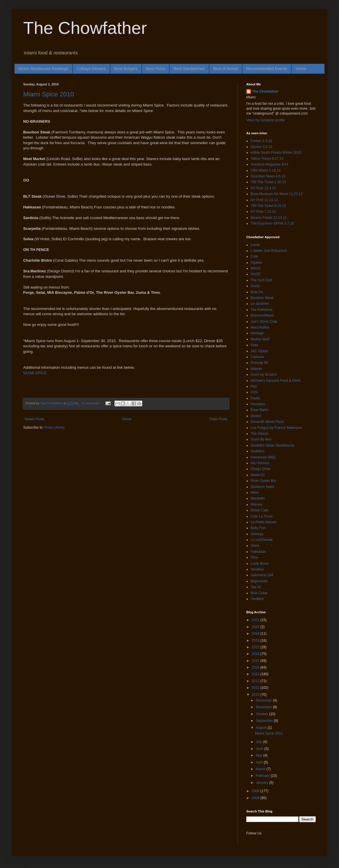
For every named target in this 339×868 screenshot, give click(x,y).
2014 (256, 667)
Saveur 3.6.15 (261, 147)
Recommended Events (267, 69)
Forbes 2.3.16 (261, 141)
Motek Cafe (259, 510)
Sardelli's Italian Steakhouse (272, 445)
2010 (256, 695)
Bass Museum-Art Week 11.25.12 (277, 194)
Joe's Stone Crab (264, 322)
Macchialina (260, 327)
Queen (256, 416)
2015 (256, 661)
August (262, 728)
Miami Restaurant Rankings (43, 69)
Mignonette (259, 581)
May (260, 755)
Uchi (254, 392)
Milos (255, 493)
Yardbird (257, 599)
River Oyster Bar (264, 481)
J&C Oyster (259, 351)
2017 (256, 647)
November (264, 707)
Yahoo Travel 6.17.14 (267, 159)
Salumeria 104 (262, 575)
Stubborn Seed (262, 487)
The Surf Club (261, 280)
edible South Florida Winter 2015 (276, 153)
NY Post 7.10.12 (263, 212)
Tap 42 (256, 587)
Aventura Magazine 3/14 (269, 164)
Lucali (255, 245)
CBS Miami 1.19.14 (266, 170)
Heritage (257, 333)
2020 (256, 627)
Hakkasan (258, 552)
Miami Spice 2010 (49, 94)
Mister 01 (258, 475)
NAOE (256, 274)
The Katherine (261, 310)
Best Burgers (126, 69)
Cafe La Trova (261, 516)
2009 (256, 791)
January (263, 783)
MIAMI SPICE (35, 373)
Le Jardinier (260, 304)
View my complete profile (266, 120)
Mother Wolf (260, 339)
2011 (256, 688)
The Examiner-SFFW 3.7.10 (272, 223)
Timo (254, 557)
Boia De (257, 292)
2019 (256, 634)
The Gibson (260, 434)
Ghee (255, 546)
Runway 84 (259, 363)
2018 (256, 641)
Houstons (258, 404)
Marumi (256, 504)
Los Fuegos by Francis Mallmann (276, 428)
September (265, 721)
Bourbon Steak (262, 298)
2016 (256, 654)
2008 (256, 798)
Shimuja (257, 534)
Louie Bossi (260, 564)
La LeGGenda (261, 540)
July (259, 742)
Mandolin (258, 498)
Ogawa (256, 263)
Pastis (255, 398)
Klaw (254, 345)
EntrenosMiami (262, 315)
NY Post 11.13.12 (264, 200)
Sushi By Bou (261, 439)
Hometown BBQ (263, 457)
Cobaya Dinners (91, 69)
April (260, 762)
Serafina (257, 569)
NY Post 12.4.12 (263, 188)
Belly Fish (258, 528)
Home (301, 69)
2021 (256, 620)
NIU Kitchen (260, 463)
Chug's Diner (261, 469)
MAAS (256, 268)
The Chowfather (85, 28)
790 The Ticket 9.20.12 (268, 206)
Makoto (256, 369)
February (263, 776)
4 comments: (91, 403)
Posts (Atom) (54, 427)
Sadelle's (258, 451)
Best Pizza (156, 69)
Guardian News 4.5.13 (268, 176)
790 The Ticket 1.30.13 (268, 182)
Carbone (257, 357)
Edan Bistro (260, 410)
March (261, 769)
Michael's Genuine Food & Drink (276, 381)
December (264, 700)
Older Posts (218, 419)
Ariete (255, 286)
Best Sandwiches (189, 69)
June (260, 749)
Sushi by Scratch (264, 375)
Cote (254, 256)
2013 (256, 674)
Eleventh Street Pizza (267, 422)
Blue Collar (259, 593)
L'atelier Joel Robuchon (269, 251)
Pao (254, 386)
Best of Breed (226, 69)
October (263, 714)
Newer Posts (34, 419)
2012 (256, 681)
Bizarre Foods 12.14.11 (269, 218)
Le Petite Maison (264, 522)
